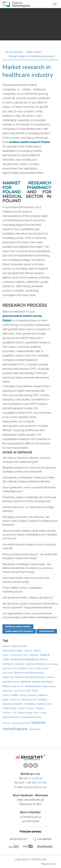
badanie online (26, 668)
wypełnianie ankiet (21, 723)
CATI (15, 713)
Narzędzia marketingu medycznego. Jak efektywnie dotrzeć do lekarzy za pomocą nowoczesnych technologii (28, 568)
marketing (30, 704)
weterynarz (35, 729)
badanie (6, 646)
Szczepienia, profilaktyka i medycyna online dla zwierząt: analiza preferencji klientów (28, 479)
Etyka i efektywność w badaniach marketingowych (22, 590)
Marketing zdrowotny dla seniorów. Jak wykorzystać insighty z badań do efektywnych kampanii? (30, 521)
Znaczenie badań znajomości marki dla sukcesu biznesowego (26, 580)
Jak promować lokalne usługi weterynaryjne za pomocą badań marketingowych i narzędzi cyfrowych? (30, 535)
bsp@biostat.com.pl (35, 787)
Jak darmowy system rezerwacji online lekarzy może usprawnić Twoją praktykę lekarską (30, 606)
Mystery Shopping (28, 695)
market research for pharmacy (19, 631)
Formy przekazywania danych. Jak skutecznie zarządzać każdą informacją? (30, 556)
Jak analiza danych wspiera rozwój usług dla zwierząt (29, 546)
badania (26, 682)
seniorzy (28, 651)
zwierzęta (19, 664)
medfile (14, 695)
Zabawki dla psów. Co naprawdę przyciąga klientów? (28, 509)
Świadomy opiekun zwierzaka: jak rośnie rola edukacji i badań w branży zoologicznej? (29, 499)
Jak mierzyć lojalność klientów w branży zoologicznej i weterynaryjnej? (27, 460)
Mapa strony (49, 864)
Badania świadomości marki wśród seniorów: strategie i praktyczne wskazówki (30, 470)
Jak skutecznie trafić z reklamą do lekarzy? (28, 598)
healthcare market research (18, 627)
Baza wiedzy (34, 52)
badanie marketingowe (24, 659)
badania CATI (17, 686)
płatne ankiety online (29, 713)
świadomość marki (19, 655)
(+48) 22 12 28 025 (32, 778)
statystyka (34, 655)
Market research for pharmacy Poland (27, 187)
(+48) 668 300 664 (36, 783)
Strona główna (14, 52)
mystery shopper (26, 708)
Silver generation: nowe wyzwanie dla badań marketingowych (29, 489)
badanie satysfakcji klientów (30, 677)
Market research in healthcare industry (32, 56)
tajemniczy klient (22, 691)
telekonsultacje (33, 686)
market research (47, 631)
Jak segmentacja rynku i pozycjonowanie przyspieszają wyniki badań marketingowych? (30, 615)
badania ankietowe (36, 664)
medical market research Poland (29, 142)
